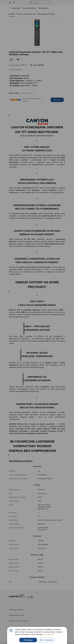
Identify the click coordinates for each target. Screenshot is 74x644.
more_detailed (48, 634)
